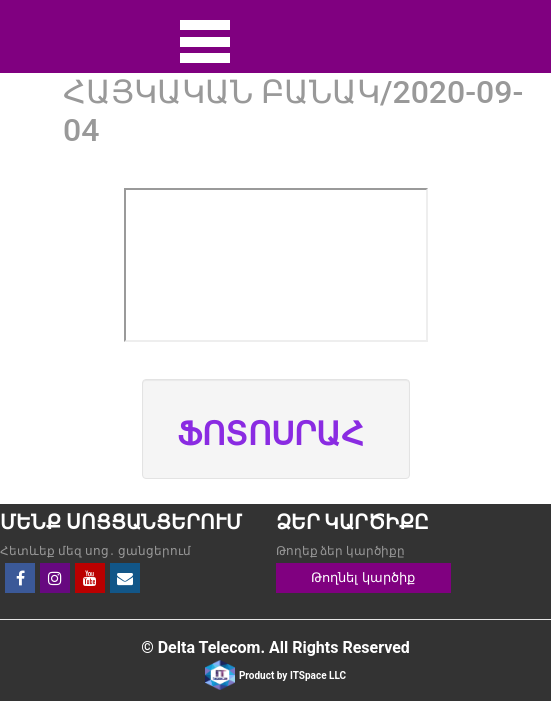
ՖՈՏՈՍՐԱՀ (270, 434)
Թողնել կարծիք (362, 577)
